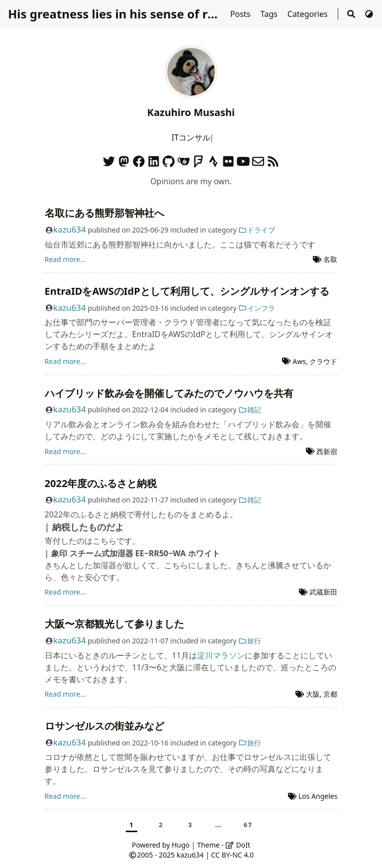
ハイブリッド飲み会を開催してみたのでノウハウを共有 (169, 393)
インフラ (257, 308)
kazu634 (69, 229)
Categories (309, 14)
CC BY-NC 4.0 (233, 855)
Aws (299, 361)
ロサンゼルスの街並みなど (104, 726)
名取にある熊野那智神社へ (104, 213)
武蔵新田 (323, 592)
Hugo (181, 845)
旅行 (250, 641)
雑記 (250, 410)
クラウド (323, 361)
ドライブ (257, 230)
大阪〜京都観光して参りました (114, 624)
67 (248, 825)
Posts (241, 14)
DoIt (238, 845)
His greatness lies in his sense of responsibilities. (152, 14)
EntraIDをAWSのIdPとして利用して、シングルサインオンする (187, 291)
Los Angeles (318, 796)
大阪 (313, 694)
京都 (330, 694)
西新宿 (327, 451)
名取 (330, 259)
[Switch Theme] (369, 14)
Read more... (65, 259)
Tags (270, 14)
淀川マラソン (221, 655)
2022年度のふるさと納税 (101, 483)
